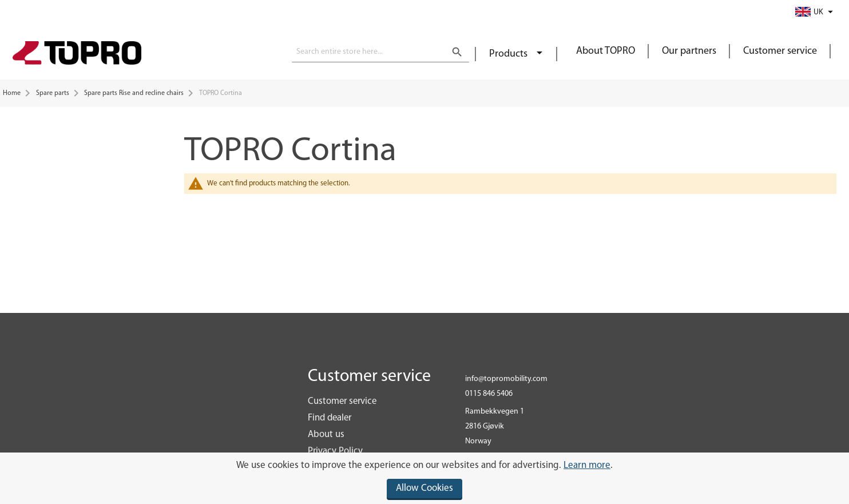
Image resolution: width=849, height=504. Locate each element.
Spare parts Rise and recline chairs (134, 93)
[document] (424, 478)
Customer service (780, 51)
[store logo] (77, 54)
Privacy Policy (335, 451)
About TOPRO (606, 51)
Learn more (587, 465)
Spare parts (53, 93)
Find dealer (330, 418)
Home (12, 93)
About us (326, 434)
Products (509, 54)
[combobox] (380, 52)
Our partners (689, 51)
